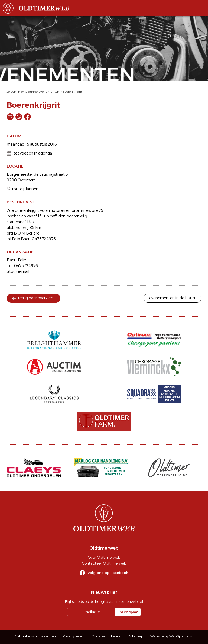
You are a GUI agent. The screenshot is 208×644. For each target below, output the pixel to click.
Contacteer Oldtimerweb (104, 563)
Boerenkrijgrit (72, 92)
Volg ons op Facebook (108, 573)
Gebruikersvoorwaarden (35, 636)
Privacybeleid (74, 636)
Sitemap (136, 636)
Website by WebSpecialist (172, 636)
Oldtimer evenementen (42, 92)
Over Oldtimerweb (104, 557)
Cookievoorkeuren (107, 636)
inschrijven (128, 612)
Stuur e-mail (18, 271)
